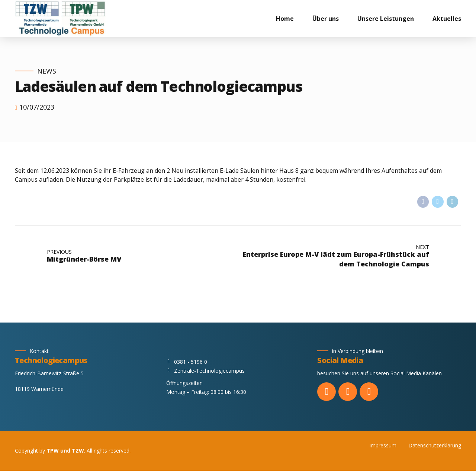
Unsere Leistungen (386, 19)
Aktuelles (447, 19)
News (47, 71)
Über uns (326, 19)
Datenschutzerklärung (435, 445)
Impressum (383, 445)
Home (285, 19)
